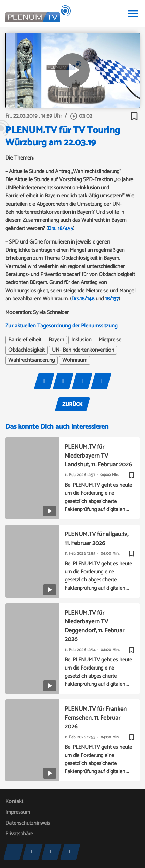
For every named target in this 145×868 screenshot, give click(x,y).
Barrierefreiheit (25, 340)
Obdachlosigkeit (27, 350)
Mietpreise (110, 340)
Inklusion (81, 340)
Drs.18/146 (83, 299)
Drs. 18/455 (60, 228)
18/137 (112, 299)
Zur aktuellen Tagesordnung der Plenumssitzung (62, 326)
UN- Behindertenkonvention (83, 350)
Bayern (56, 340)
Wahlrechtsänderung (32, 360)
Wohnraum (75, 360)
